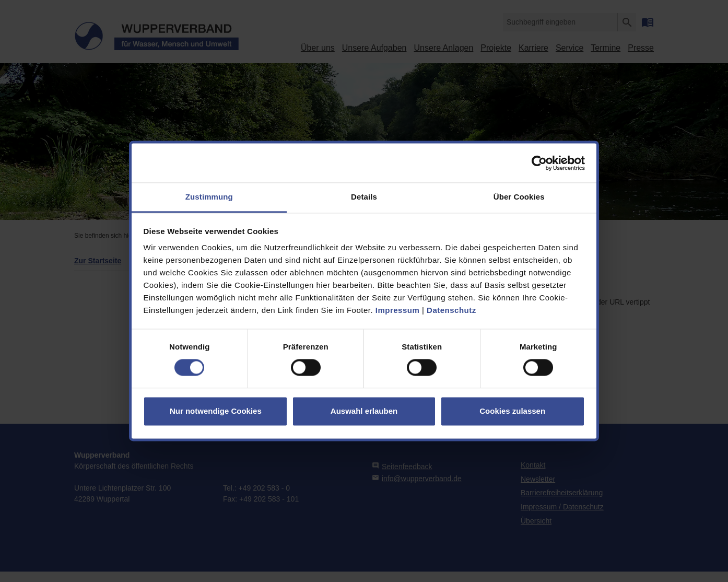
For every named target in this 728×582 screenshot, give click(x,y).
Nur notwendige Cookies (216, 411)
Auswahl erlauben (364, 411)
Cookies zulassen (512, 411)
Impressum (398, 310)
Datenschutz (451, 310)
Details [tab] (364, 197)
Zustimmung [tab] (209, 197)
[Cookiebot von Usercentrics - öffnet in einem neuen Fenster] (539, 163)
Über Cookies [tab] (519, 197)
